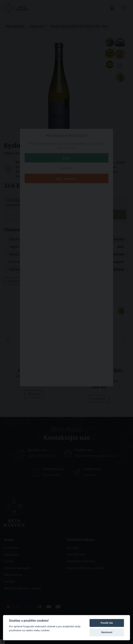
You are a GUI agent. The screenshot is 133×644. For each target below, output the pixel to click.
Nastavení (107, 632)
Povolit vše (107, 623)
